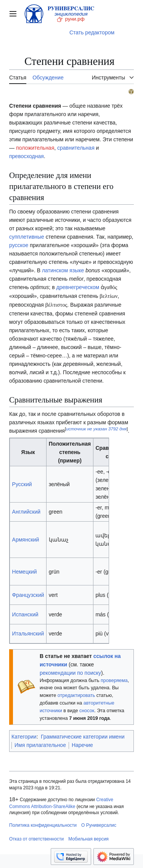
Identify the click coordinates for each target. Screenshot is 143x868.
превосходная (27, 156)
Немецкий (25, 572)
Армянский (26, 540)
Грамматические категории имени (83, 737)
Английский (26, 512)
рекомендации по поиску (70, 673)
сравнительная (76, 148)
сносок (87, 711)
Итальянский (28, 634)
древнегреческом (78, 287)
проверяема (114, 680)
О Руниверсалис (99, 825)
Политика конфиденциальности (43, 825)
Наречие (82, 745)
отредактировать (76, 695)
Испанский (25, 614)
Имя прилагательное (40, 745)
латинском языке (63, 270)
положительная (35, 148)
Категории (24, 737)
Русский (22, 484)
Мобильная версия (88, 839)
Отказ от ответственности (36, 839)
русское (19, 245)
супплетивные (27, 237)
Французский (28, 595)
